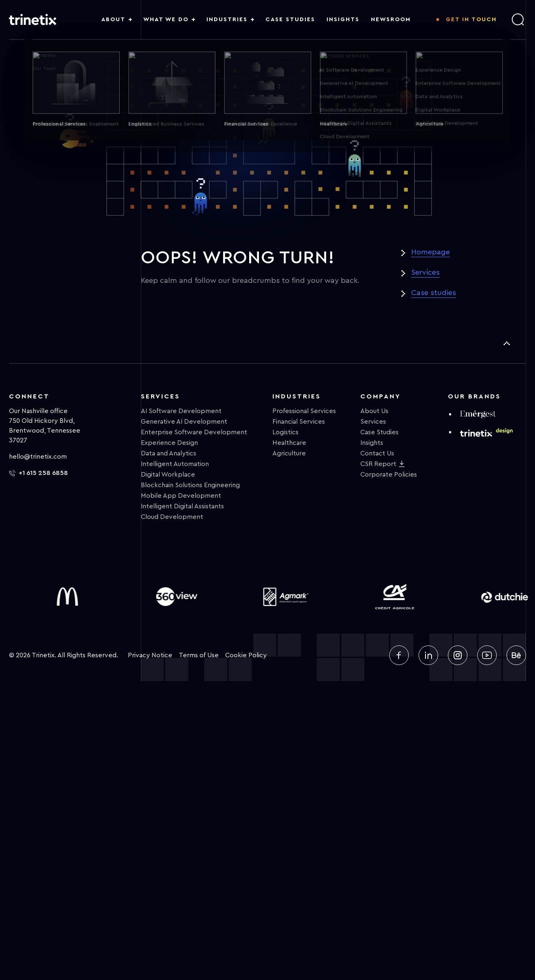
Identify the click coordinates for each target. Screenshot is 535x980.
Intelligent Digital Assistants (182, 506)
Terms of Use (199, 655)
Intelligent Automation (175, 464)
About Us (374, 411)
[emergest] (478, 414)
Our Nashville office (38, 411)
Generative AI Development (184, 422)
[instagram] (458, 655)
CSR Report (378, 464)
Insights (372, 443)
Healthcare (289, 443)
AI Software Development (181, 411)
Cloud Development (172, 517)
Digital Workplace (168, 475)
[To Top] (506, 343)
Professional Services (304, 411)
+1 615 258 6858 (38, 473)
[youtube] (487, 655)
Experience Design (169, 443)
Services (425, 272)
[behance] (516, 655)
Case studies (434, 293)
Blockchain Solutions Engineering (190, 485)
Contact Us (377, 453)
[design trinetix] (486, 432)
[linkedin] (428, 655)
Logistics (285, 432)
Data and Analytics (169, 453)
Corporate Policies (389, 475)
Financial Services (299, 422)
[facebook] (399, 655)
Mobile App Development (181, 496)
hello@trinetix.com (38, 457)
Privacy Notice (150, 655)
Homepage (431, 252)
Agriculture (289, 453)
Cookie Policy (246, 655)
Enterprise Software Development (194, 432)
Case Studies (379, 432)
